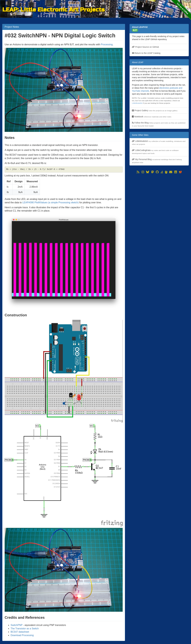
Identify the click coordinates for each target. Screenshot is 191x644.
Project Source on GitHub (145, 47)
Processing (107, 44)
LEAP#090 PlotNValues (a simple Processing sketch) (51, 202)
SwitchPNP (17, 625)
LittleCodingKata (155, 152)
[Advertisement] (159, 195)
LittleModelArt (137, 103)
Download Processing (22, 635)
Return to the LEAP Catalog (146, 53)
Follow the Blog (159, 124)
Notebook (152, 117)
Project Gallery (155, 110)
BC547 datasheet (20, 632)
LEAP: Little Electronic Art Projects (53, 9)
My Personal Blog (157, 161)
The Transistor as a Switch (25, 629)
